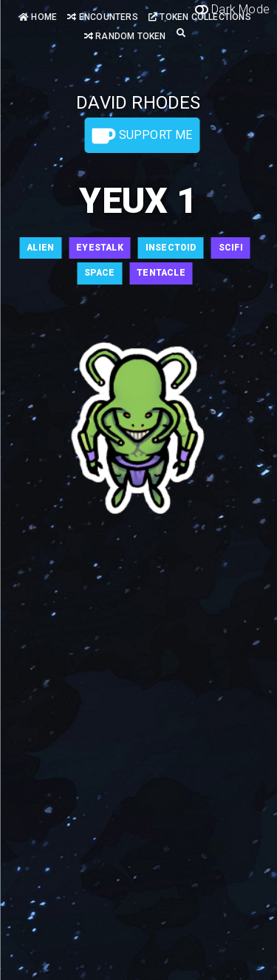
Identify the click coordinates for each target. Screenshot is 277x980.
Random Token (125, 36)
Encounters (102, 17)
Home (38, 17)
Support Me (142, 136)
